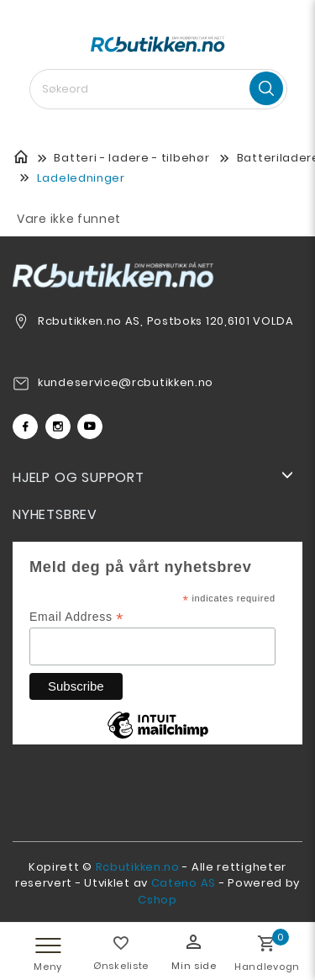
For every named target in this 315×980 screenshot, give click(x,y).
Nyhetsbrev (55, 514)
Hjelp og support (79, 477)
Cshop (157, 900)
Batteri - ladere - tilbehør (131, 158)
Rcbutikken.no (138, 867)
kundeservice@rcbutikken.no (126, 382)
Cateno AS (184, 883)
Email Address (76, 617)
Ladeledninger (81, 178)
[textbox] (158, 89)
